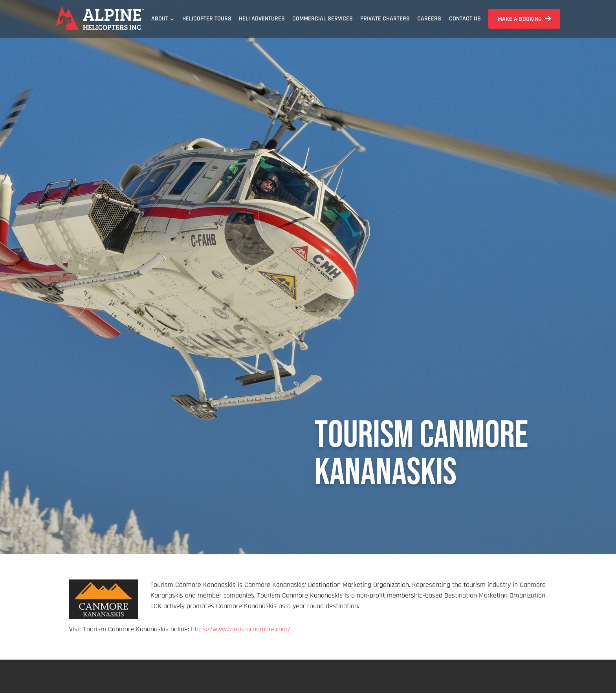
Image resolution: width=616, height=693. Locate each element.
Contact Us (465, 19)
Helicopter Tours (207, 19)
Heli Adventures (262, 19)
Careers (429, 19)
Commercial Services (323, 19)
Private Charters (385, 19)
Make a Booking (520, 19)
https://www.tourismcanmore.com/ (241, 629)
